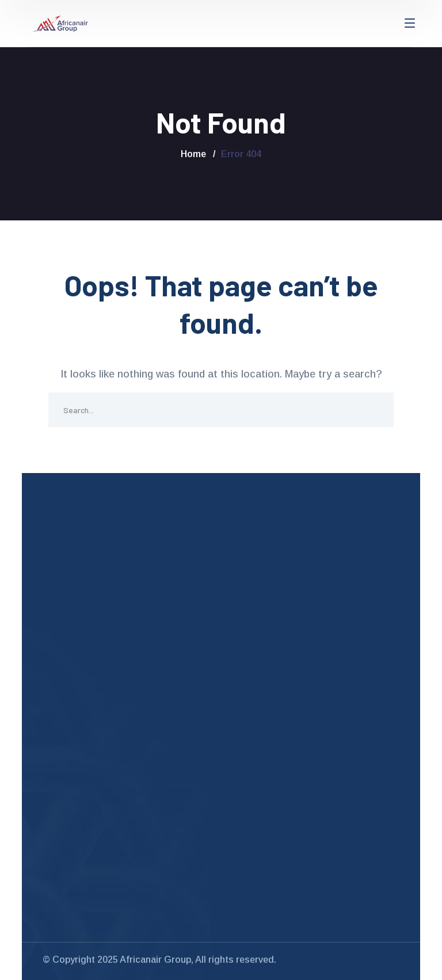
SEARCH (376, 410)
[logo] (60, 23)
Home (193, 154)
